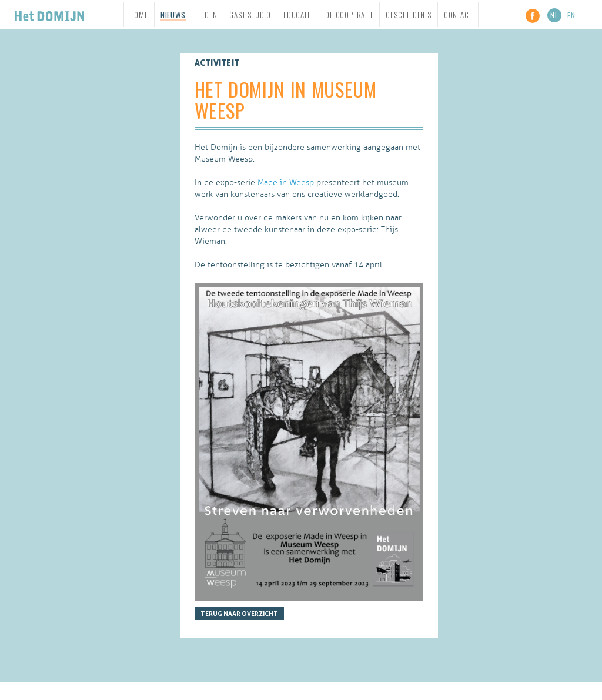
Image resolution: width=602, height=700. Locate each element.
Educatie (298, 15)
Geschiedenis (408, 15)
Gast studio (250, 15)
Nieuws (173, 15)
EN (571, 15)
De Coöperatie (349, 15)
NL (554, 15)
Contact (458, 15)
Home (139, 15)
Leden (208, 15)
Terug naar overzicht (239, 614)
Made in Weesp (286, 182)
